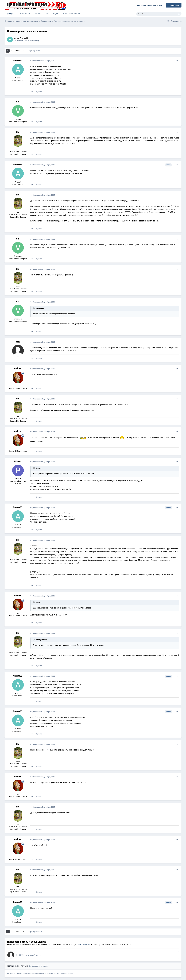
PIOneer (18, 461)
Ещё (56, 14)
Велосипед (34, 41)
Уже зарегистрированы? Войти (150, 5)
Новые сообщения (72, 14)
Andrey (17, 368)
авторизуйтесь (84, 945)
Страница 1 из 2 (35, 51)
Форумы (11, 15)
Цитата (39, 92)
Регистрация (174, 5)
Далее (17, 51)
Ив (17, 132)
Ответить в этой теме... (30, 955)
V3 (17, 102)
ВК (47, 14)
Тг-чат (38, 14)
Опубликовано (43, 61)
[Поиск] (150, 14)
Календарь (25, 14)
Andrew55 (24, 38)
